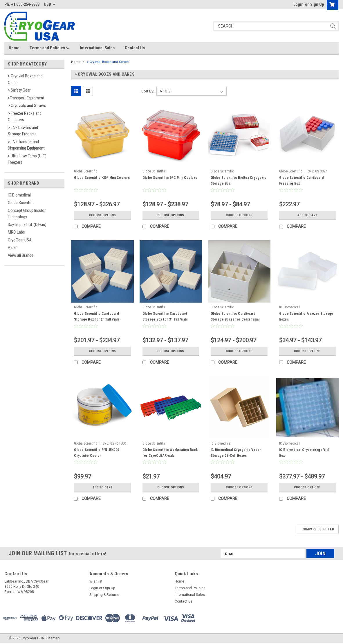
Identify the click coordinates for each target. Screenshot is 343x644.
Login (298, 4)
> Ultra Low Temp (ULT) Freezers (27, 159)
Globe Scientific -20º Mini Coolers (102, 178)
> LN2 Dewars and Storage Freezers (23, 131)
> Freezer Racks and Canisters (25, 117)
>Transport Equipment (26, 98)
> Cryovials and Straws (27, 105)
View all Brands (21, 255)
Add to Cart (307, 215)
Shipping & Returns (104, 595)
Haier (12, 248)
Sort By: (148, 91)
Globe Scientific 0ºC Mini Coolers (170, 178)
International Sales (97, 48)
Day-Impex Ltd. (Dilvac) (27, 225)
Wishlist (96, 581)
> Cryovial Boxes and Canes (25, 79)
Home (14, 48)
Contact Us (135, 48)
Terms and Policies (50, 48)
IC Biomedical (19, 195)
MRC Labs (16, 232)
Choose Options (102, 215)
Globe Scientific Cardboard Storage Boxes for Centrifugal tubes (235, 319)
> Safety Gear (19, 90)
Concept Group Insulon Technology (27, 214)
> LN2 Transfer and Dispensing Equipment (26, 145)
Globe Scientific (21, 203)
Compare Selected (318, 529)
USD (49, 4)
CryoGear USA (20, 240)
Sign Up (317, 4)
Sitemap (53, 638)
